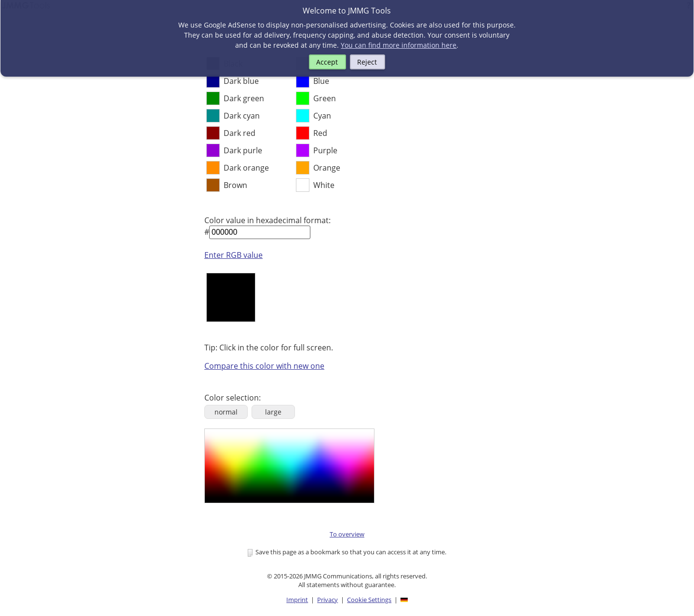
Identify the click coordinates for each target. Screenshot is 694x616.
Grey (322, 64)
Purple (325, 150)
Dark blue (241, 81)
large (273, 412)
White (324, 185)
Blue (321, 81)
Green (325, 98)
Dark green (244, 98)
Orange (327, 168)
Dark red (240, 133)
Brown (235, 185)
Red (320, 133)
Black (233, 64)
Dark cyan (242, 116)
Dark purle (243, 150)
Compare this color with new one (264, 366)
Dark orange (246, 168)
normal (226, 412)
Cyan (322, 116)
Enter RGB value (234, 255)
